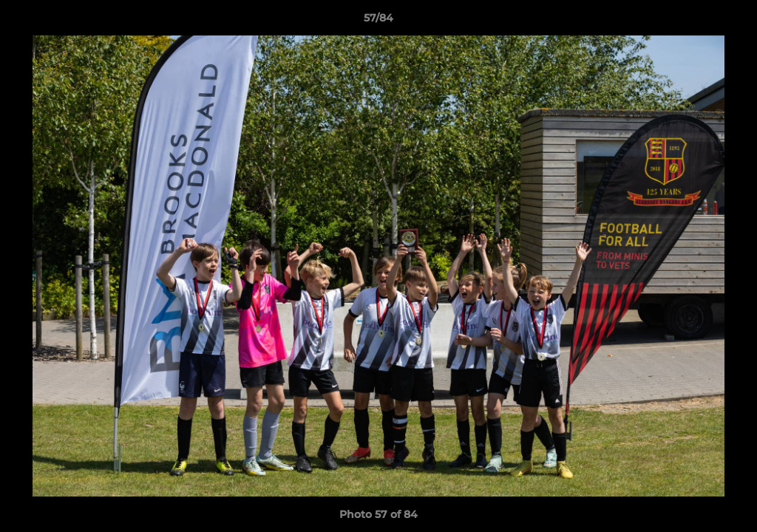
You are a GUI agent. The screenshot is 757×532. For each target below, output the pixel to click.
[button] (730, 21)
